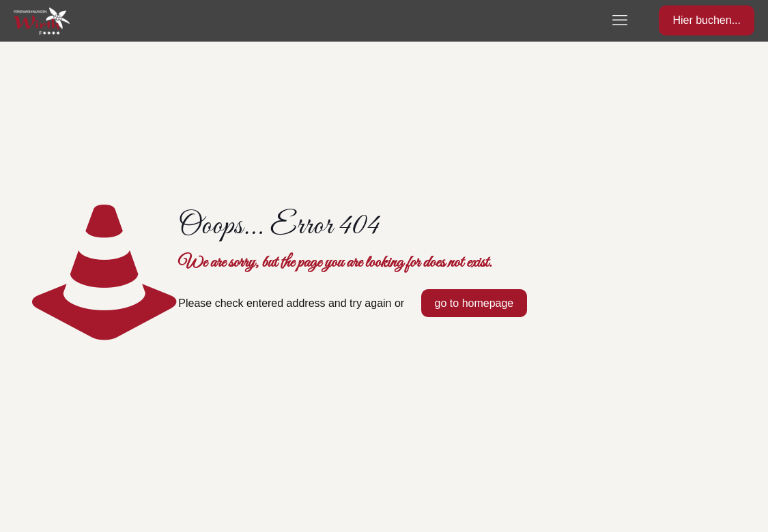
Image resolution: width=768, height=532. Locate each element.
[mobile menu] (620, 20)
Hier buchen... (707, 20)
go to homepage (474, 303)
